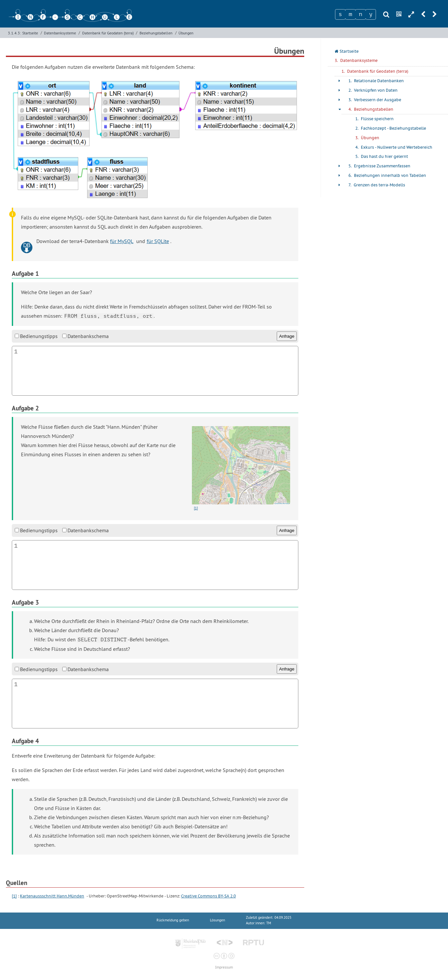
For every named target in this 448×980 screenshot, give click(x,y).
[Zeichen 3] (361, 14)
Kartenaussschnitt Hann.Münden (52, 896)
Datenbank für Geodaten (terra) (108, 33)
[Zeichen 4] (371, 14)
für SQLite (158, 241)
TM (269, 923)
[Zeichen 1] (340, 14)
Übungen (186, 33)
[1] (14, 896)
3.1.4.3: (14, 33)
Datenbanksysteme (60, 33)
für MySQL (122, 241)
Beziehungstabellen (156, 33)
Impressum (224, 967)
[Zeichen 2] (350, 14)
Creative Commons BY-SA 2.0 (208, 896)
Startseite (30, 33)
